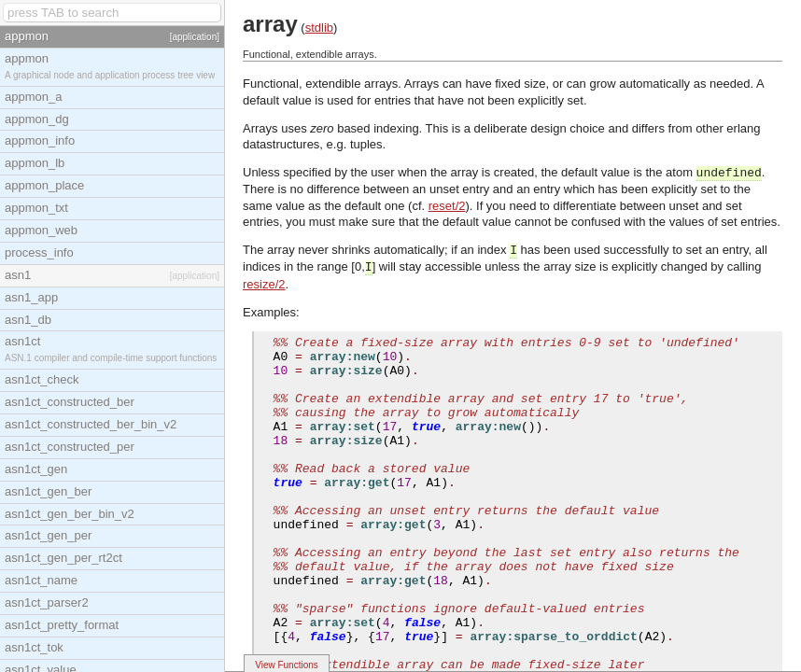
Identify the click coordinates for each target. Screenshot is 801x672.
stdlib (319, 28)
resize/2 (264, 284)
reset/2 (447, 206)
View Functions (287, 665)
